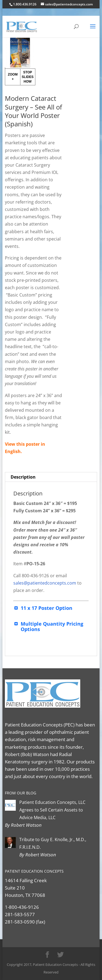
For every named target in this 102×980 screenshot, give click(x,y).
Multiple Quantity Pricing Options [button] (48, 626)
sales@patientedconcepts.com (45, 583)
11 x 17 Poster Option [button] (43, 608)
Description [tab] (23, 477)
